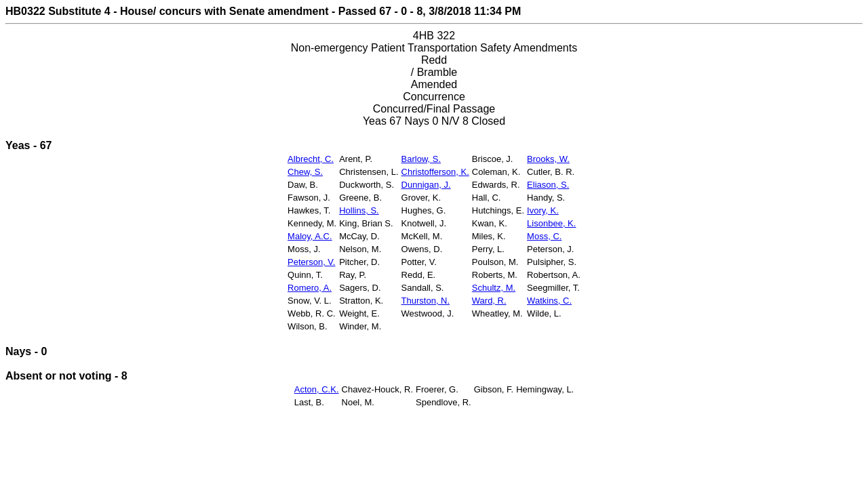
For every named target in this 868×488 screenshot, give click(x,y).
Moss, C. (544, 236)
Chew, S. (305, 172)
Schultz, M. (494, 288)
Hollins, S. (359, 210)
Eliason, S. (548, 185)
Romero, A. (310, 288)
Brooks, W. (548, 159)
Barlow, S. (421, 159)
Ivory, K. (543, 210)
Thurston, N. (426, 301)
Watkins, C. (549, 301)
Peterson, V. (311, 262)
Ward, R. (489, 301)
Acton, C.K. (317, 389)
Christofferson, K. (435, 172)
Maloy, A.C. (310, 236)
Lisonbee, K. (551, 223)
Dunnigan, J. (426, 185)
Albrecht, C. (311, 159)
